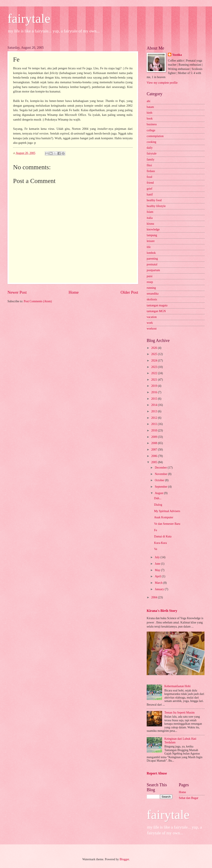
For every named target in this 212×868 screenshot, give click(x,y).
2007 (155, 450)
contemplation (155, 136)
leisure (151, 241)
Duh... (158, 498)
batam (150, 107)
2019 (155, 386)
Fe (155, 530)
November (161, 474)
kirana (150, 224)
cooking (151, 142)
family (151, 160)
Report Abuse (157, 773)
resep (150, 282)
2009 (155, 437)
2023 (155, 367)
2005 (155, 462)
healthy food (154, 200)
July (158, 557)
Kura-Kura (160, 543)
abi (149, 101)
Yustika (177, 55)
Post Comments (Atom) (38, 301)
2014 (155, 405)
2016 (155, 392)
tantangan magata (157, 305)
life (149, 247)
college (151, 130)
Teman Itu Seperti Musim (180, 713)
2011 (155, 424)
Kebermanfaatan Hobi (178, 686)
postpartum (153, 270)
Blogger (124, 859)
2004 (155, 597)
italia (150, 218)
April (158, 576)
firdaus (151, 171)
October (160, 480)
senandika (153, 294)
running (151, 288)
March (159, 583)
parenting (152, 259)
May (158, 570)
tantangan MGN (156, 311)
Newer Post (17, 292)
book (150, 119)
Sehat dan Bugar (189, 798)
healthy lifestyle (156, 206)
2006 (155, 456)
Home (74, 292)
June (158, 564)
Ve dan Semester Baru (167, 524)
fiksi (149, 165)
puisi (150, 276)
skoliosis (152, 299)
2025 (155, 354)
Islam (150, 212)
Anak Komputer (163, 517)
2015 (155, 399)
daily (150, 148)
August (159, 493)
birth (149, 113)
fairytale (29, 18)
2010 (155, 430)
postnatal (152, 264)
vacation (152, 317)
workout (152, 329)
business (152, 124)
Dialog (158, 505)
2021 (155, 380)
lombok (151, 253)
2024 (155, 361)
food (149, 177)
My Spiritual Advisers (167, 511)
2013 (155, 411)
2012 (155, 418)
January (160, 589)
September (161, 487)
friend (150, 183)
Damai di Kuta (163, 536)
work (150, 323)
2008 (155, 443)
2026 (155, 348)
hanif (150, 194)
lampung (152, 235)
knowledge (153, 229)
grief (149, 189)
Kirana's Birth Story (162, 611)
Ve (156, 549)
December (161, 468)
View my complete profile (162, 83)
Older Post (129, 292)
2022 (155, 373)
